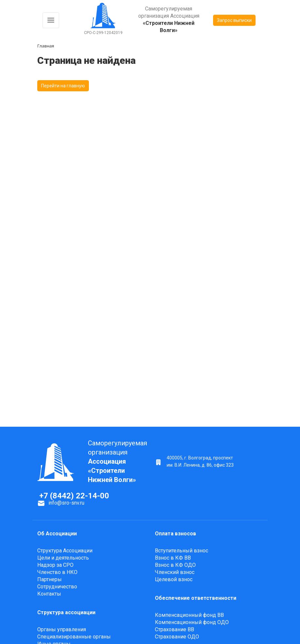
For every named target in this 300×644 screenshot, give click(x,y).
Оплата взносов (175, 534)
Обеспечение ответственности (196, 598)
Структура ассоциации (66, 612)
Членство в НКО (57, 572)
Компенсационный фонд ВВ (189, 615)
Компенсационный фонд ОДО (192, 622)
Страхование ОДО (177, 637)
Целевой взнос (174, 579)
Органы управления (62, 629)
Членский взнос (175, 572)
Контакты (49, 594)
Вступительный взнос (182, 551)
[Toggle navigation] (51, 20)
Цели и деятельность (63, 558)
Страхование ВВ (175, 629)
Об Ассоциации (57, 534)
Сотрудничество (57, 587)
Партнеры (50, 579)
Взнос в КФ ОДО (175, 565)
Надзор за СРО (55, 565)
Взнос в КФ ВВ (173, 558)
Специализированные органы (74, 637)
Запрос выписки (234, 20)
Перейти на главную (63, 86)
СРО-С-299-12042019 (103, 33)
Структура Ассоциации (65, 551)
